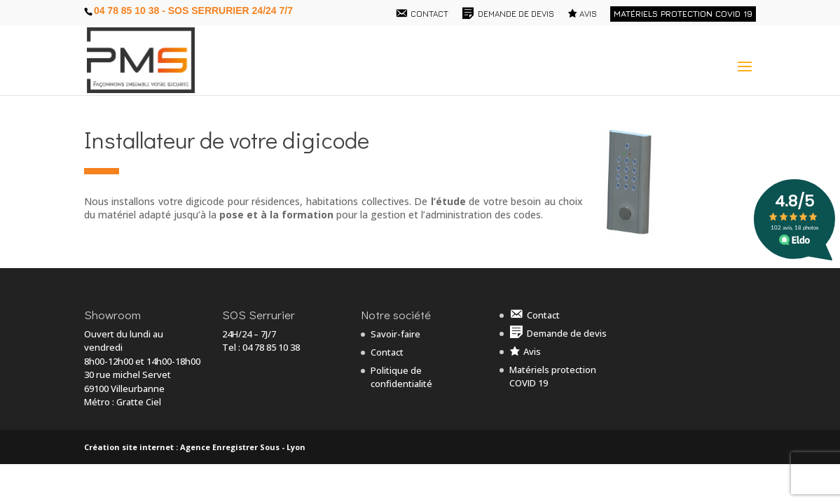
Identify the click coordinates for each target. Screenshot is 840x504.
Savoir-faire (395, 334)
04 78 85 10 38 (271, 347)
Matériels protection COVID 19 (683, 14)
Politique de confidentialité (401, 377)
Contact (387, 352)
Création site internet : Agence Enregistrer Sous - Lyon (195, 447)
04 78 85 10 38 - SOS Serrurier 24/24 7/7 (193, 10)
